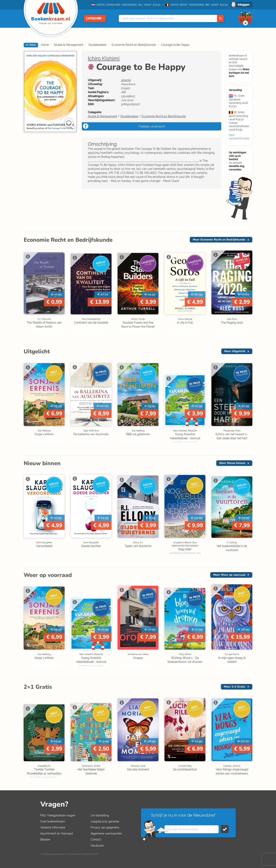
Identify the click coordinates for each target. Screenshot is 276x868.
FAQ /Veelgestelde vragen (58, 815)
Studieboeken (97, 45)
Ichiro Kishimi (104, 58)
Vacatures (97, 846)
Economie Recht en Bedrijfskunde (134, 45)
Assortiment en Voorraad (57, 833)
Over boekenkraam (53, 821)
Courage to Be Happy (175, 45)
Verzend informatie (53, 827)
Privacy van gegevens (105, 827)
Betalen (45, 839)
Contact (96, 839)
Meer (219, 240)
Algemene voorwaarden (106, 833)
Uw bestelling (100, 815)
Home (45, 45)
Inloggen (244, 5)
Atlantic (126, 80)
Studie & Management (69, 45)
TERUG (31, 45)
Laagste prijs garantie (105, 821)
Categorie (95, 18)
